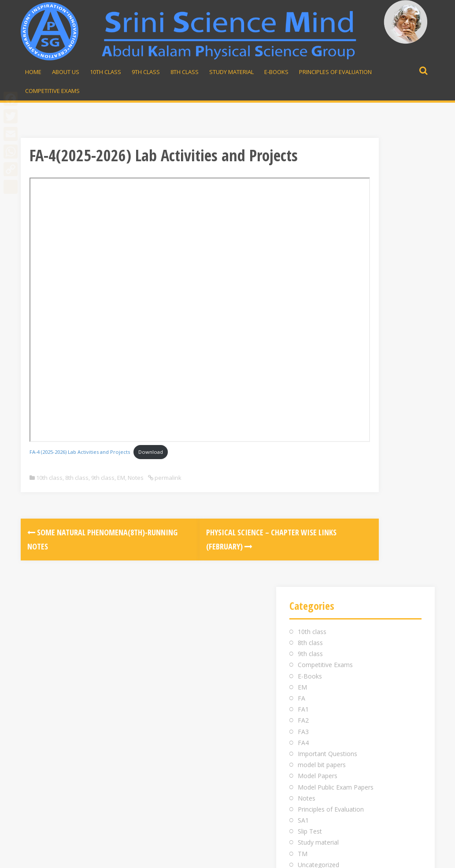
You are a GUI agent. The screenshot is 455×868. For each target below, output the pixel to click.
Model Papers (318, 327)
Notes (136, 495)
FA (301, 250)
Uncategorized (318, 416)
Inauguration (188, 677)
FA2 (303, 272)
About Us (66, 72)
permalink (167, 495)
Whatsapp (337, 699)
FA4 (303, 294)
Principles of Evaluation (335, 72)
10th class (49, 495)
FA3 (303, 283)
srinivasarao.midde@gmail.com (364, 677)
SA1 (303, 372)
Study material (231, 72)
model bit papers (322, 316)
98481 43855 (337, 688)
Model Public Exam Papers (336, 338)
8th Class (185, 72)
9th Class (146, 72)
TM (303, 405)
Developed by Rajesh (398, 856)
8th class (77, 495)
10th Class (105, 72)
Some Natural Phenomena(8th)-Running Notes (72, 564)
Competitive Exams (52, 91)
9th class (103, 495)
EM (121, 495)
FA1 (303, 261)
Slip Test (310, 383)
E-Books (276, 72)
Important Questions (327, 305)
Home (33, 72)
